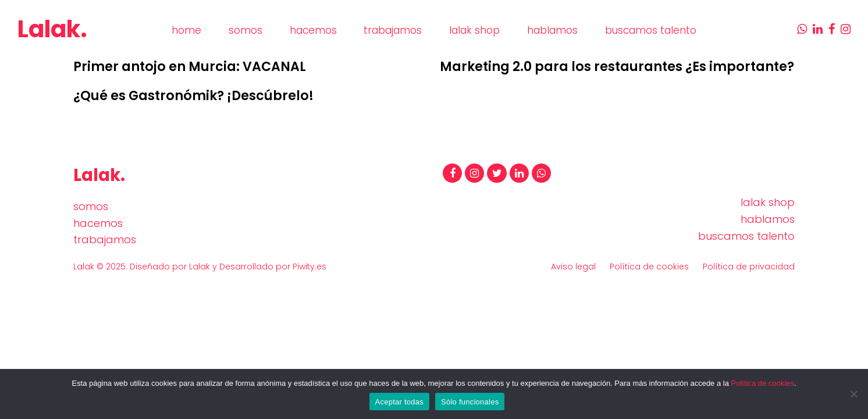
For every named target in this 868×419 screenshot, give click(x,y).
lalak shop (768, 202)
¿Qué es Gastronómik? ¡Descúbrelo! (193, 96)
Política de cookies (649, 267)
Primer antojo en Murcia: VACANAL (190, 67)
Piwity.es (310, 267)
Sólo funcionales (470, 402)
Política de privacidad (749, 267)
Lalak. (52, 29)
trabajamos (105, 239)
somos (91, 206)
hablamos (768, 219)
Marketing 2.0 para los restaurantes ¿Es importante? (617, 67)
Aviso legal (573, 267)
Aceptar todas (399, 402)
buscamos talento (746, 236)
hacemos (98, 223)
